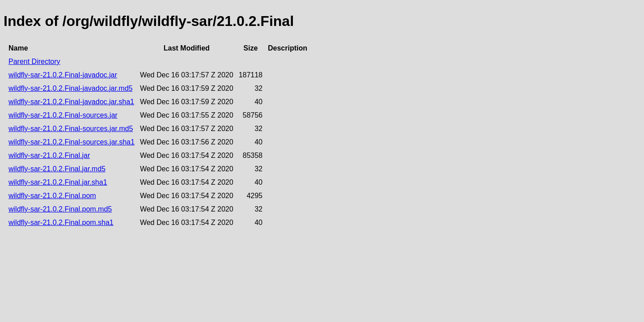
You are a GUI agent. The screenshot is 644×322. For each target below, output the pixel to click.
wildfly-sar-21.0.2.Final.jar (49, 155)
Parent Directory (34, 61)
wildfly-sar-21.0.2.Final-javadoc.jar (63, 75)
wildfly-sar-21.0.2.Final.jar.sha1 (58, 182)
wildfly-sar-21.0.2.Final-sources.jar (63, 115)
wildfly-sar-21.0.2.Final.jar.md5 (57, 169)
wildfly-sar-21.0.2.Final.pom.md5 (60, 209)
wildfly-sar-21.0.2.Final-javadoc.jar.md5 (70, 88)
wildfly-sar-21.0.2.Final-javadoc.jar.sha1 (71, 102)
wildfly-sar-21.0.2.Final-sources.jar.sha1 (72, 142)
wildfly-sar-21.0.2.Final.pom (52, 196)
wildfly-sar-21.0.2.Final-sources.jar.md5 (71, 129)
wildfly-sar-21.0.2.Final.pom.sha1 (61, 222)
